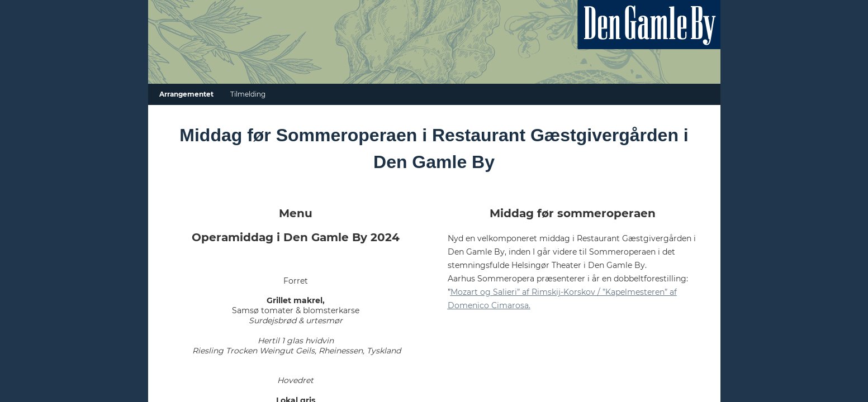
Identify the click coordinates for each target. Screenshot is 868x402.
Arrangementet (186, 94)
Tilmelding (248, 94)
